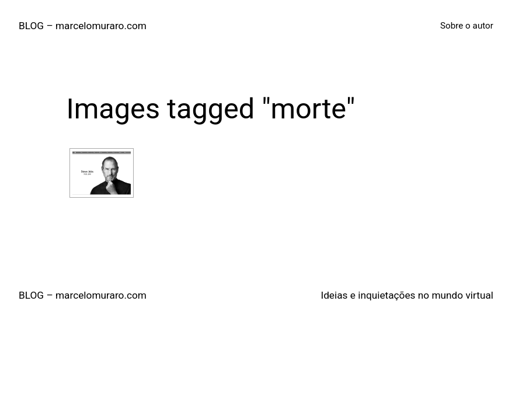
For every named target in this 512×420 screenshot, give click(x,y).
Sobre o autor (467, 26)
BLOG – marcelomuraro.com (83, 26)
